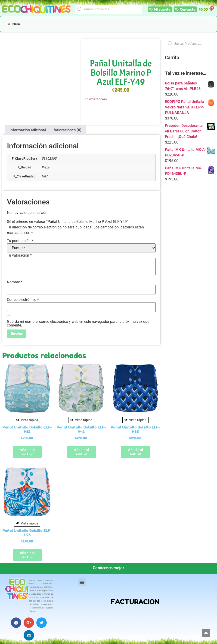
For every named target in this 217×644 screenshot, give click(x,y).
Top (206, 633)
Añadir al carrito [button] (27, 452)
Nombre (15, 282)
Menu (13, 24)
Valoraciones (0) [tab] (68, 130)
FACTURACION (135, 602)
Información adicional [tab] (28, 130)
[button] (82, 582)
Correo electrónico (23, 300)
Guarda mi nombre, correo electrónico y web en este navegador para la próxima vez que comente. (78, 323)
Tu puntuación (20, 241)
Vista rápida (27, 420)
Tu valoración (19, 255)
